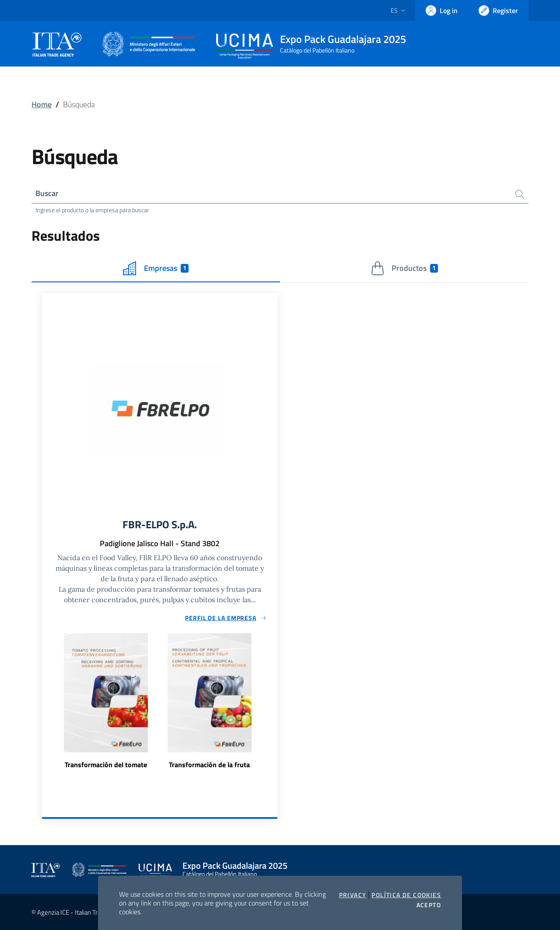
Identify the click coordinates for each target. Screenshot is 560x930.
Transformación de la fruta (209, 765)
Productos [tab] (404, 268)
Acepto (429, 905)
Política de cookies (406, 895)
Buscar (47, 193)
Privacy (353, 895)
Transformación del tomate (106, 765)
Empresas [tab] (156, 268)
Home (42, 104)
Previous (46, 707)
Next (273, 707)
